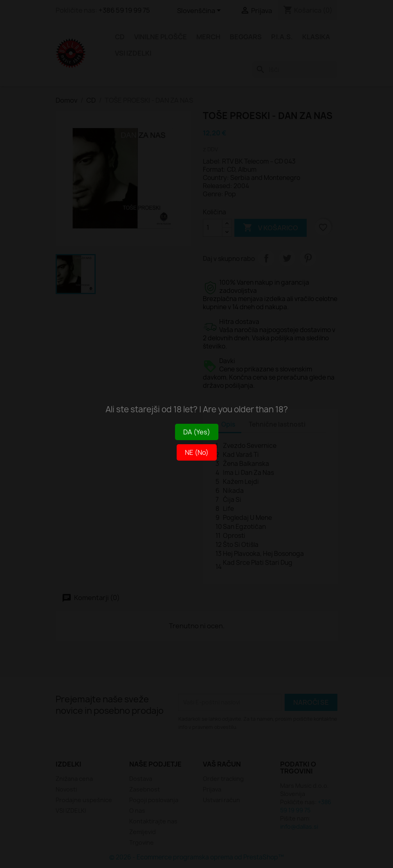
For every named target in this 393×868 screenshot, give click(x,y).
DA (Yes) (197, 432)
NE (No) (197, 452)
